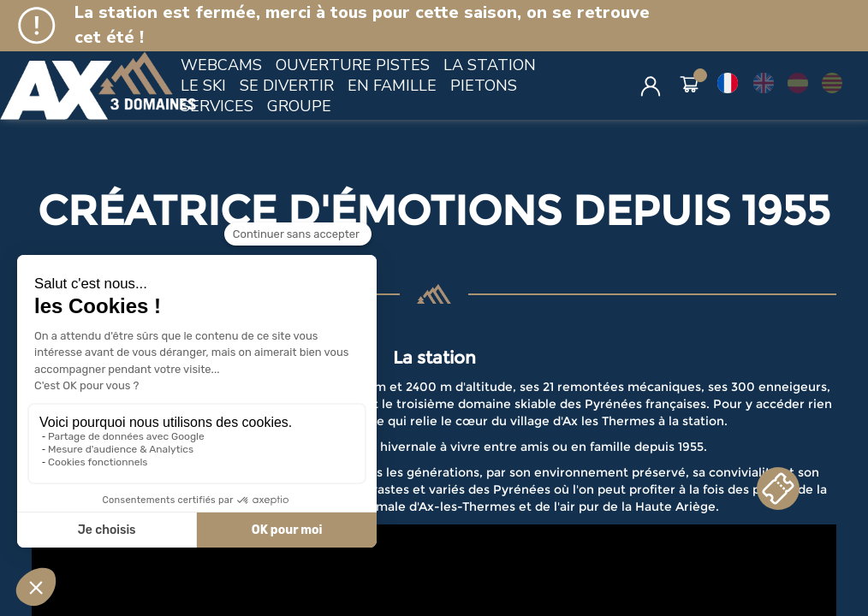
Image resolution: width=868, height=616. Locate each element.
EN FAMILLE (392, 86)
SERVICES (217, 106)
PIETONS (484, 86)
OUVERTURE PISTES (353, 65)
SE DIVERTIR (287, 86)
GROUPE (299, 106)
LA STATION (490, 65)
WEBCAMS (221, 65)
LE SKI (203, 86)
